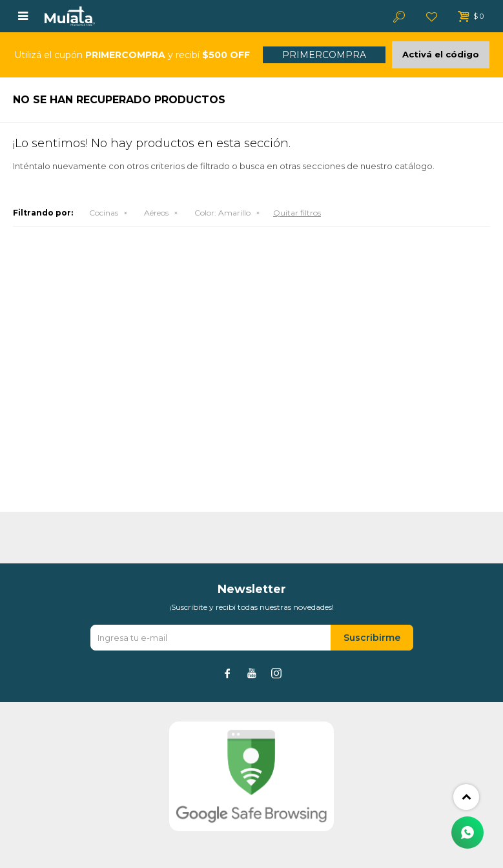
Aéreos (156, 213)
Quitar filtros (297, 213)
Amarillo (222, 213)
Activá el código (441, 54)
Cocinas (104, 213)
